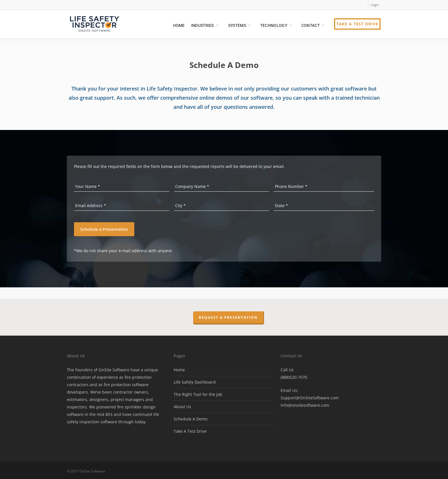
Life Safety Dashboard (195, 381)
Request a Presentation (228, 316)
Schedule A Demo (191, 418)
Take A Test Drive (190, 430)
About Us (182, 405)
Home (179, 369)
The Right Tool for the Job (198, 393)
